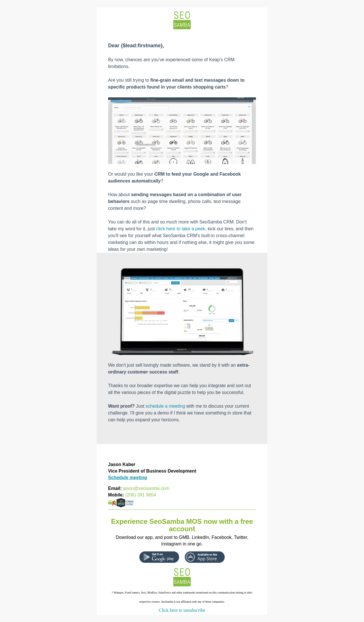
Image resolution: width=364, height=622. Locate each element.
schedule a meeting (165, 406)
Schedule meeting (128, 478)
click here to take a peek (181, 229)
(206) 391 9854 (141, 495)
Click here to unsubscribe (182, 610)
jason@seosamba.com (146, 488)
